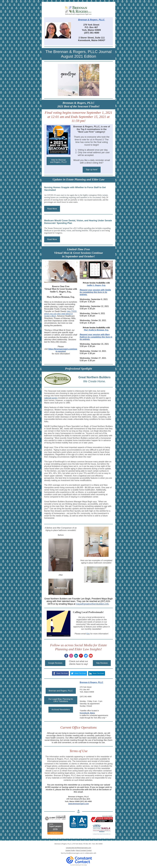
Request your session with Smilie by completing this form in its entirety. (95, 292)
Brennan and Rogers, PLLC (61, 691)
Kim (88, 634)
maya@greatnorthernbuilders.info (92, 604)
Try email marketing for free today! (79, 865)
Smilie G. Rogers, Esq (96, 285)
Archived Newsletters (61, 710)
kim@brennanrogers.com (75, 853)
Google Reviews (55, 663)
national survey (51, 398)
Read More (52, 209)
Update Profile (70, 850)
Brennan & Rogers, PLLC (92, 20)
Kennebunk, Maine (87, 713)
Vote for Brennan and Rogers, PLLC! (59, 161)
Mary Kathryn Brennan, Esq (96, 330)
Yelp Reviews (102, 663)
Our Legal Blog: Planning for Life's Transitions (61, 700)
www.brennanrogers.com (78, 804)
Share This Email (62, 673)
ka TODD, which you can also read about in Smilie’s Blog (61, 314)
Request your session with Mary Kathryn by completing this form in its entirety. (96, 337)
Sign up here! (92, 170)
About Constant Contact (84, 850)
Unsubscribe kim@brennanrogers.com (79, 848)
